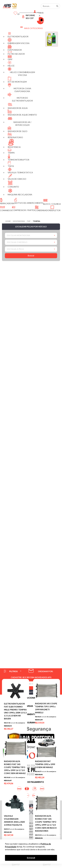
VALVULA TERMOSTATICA (20, 171)
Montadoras (19, 221)
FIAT (29, 221)
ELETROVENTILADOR (18, 35)
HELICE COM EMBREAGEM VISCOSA (21, 72)
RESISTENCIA (14, 144)
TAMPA (11, 151)
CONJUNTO (13, 184)
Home (8, 221)
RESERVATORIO (15, 136)
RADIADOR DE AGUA (18, 106)
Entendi (31, 858)
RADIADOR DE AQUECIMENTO (22, 113)
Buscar (31, 256)
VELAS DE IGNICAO (17, 177)
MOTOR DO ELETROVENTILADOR (20, 97)
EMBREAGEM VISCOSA (19, 41)
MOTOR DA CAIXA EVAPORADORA (19, 88)
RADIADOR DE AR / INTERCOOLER (20, 121)
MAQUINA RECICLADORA (20, 192)
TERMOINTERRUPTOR (18, 158)
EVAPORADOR (15, 48)
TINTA (11, 164)
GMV (10, 58)
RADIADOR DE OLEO (18, 129)
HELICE (11, 64)
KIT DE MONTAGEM (17, 80)
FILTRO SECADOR (16, 53)
